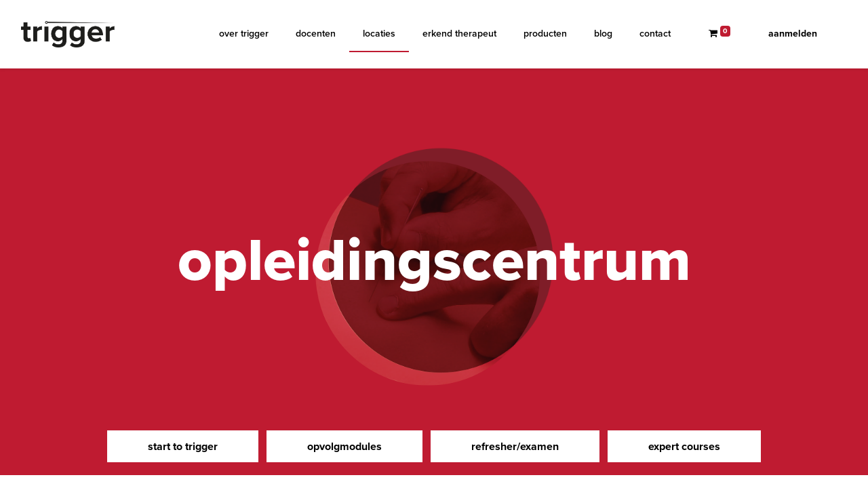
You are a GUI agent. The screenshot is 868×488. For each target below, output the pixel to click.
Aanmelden (793, 34)
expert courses (684, 446)
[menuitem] (244, 34)
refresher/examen (515, 446)
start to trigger (183, 446)
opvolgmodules (344, 446)
